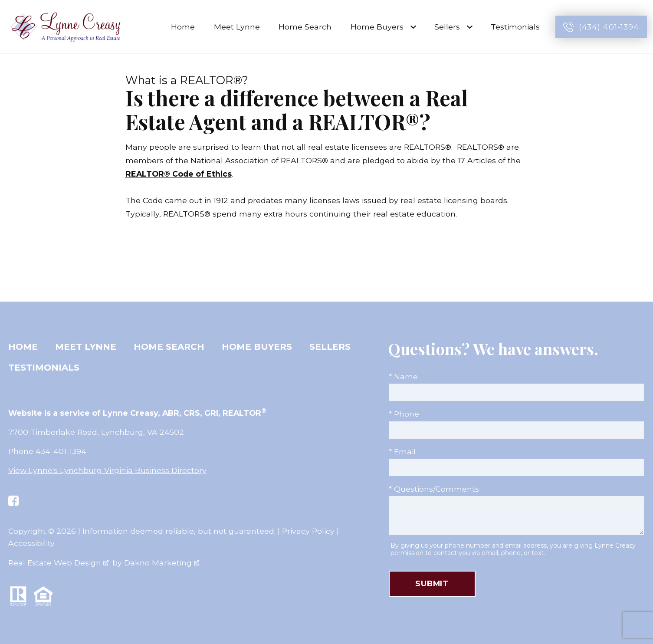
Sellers (330, 347)
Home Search (305, 27)
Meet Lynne (237, 27)
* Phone (404, 414)
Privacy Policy (308, 531)
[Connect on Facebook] (13, 501)
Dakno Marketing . (162, 563)
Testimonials (515, 27)
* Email (402, 452)
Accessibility (31, 543)
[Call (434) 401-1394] (601, 27)
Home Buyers (257, 347)
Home (183, 27)
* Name (403, 376)
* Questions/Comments (434, 489)
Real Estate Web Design (58, 563)
